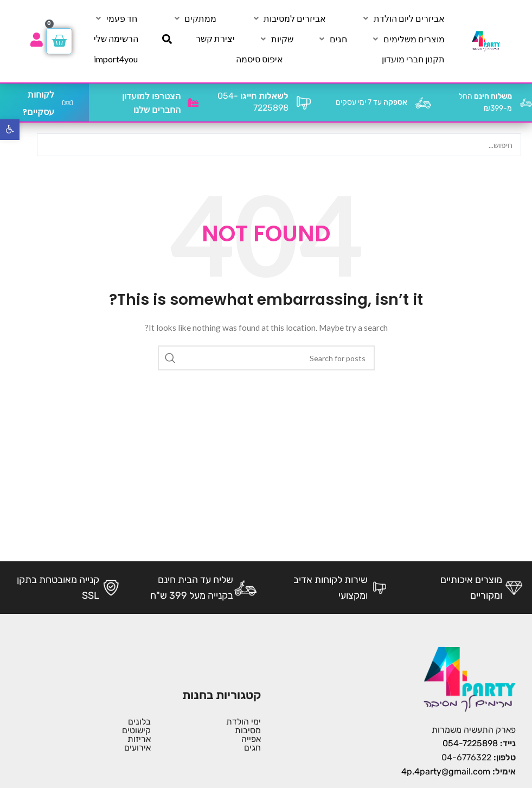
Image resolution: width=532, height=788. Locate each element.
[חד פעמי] (116, 18)
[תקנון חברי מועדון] (413, 59)
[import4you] (116, 59)
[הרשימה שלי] (116, 39)
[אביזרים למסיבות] (289, 18)
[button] (10, 130)
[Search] (266, 358)
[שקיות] (276, 39)
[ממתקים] (194, 18)
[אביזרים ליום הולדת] (403, 18)
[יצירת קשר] (215, 39)
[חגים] (332, 39)
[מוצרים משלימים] (408, 39)
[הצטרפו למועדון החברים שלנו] (193, 102)
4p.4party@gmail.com (446, 771)
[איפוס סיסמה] (259, 59)
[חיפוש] (167, 39)
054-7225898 (470, 743)
